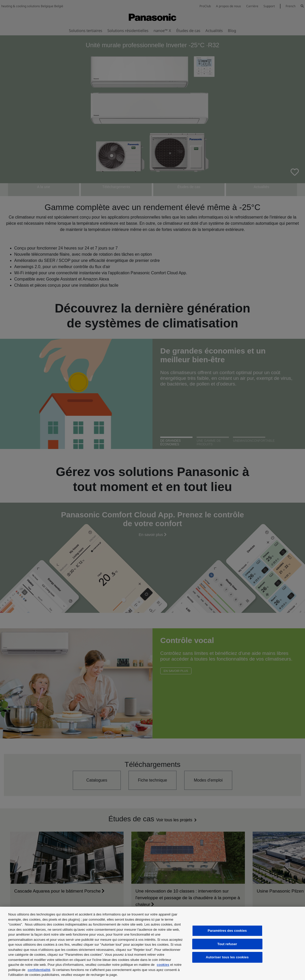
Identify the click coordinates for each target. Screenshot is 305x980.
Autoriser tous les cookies (227, 957)
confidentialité (39, 970)
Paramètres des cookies (227, 931)
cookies (163, 965)
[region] (152, 943)
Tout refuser (227, 944)
